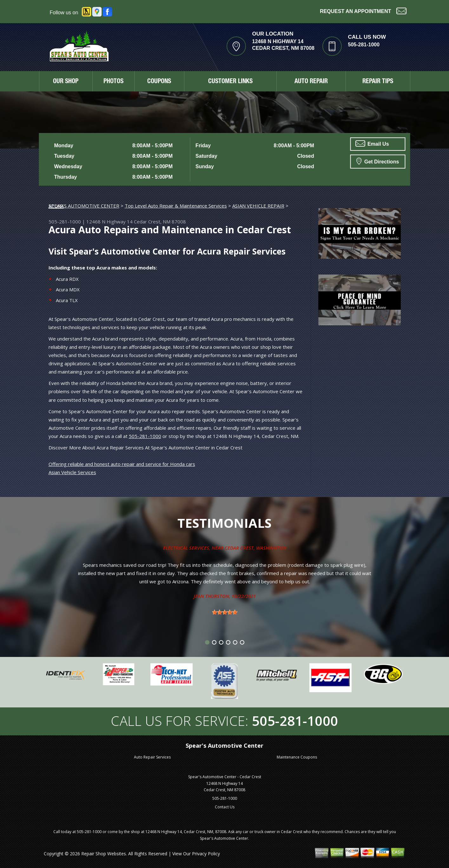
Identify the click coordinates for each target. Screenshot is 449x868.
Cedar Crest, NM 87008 (160, 222)
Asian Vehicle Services (72, 472)
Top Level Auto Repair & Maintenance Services (176, 206)
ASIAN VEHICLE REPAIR (258, 206)
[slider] (225, 612)
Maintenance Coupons (297, 757)
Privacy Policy (206, 854)
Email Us (372, 143)
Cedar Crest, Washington (255, 548)
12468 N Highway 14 (109, 222)
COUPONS (159, 82)
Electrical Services (186, 548)
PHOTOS (113, 82)
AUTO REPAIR (311, 82)
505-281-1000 (364, 45)
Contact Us (225, 807)
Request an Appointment (363, 11)
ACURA (56, 206)
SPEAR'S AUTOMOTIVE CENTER (84, 206)
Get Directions (378, 161)
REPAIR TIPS (378, 82)
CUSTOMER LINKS (230, 82)
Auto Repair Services (152, 757)
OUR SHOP (66, 82)
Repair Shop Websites (104, 854)
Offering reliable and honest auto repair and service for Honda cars (122, 464)
